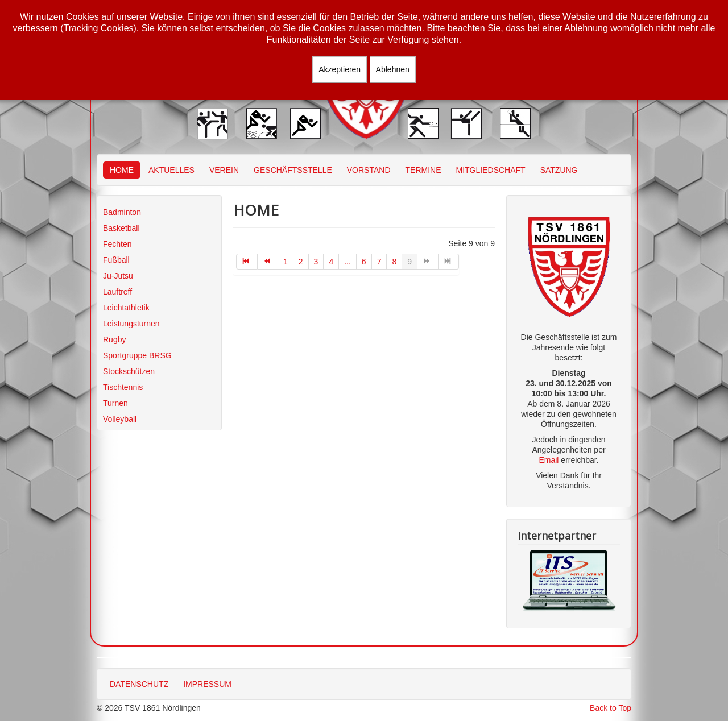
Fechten (117, 244)
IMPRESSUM (207, 684)
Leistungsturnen (131, 324)
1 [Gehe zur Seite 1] (286, 262)
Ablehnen (393, 69)
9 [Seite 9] (409, 262)
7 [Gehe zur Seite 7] (379, 262)
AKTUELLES (171, 170)
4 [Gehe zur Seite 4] (331, 262)
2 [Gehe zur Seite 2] (301, 262)
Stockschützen (129, 371)
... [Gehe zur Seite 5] (348, 262)
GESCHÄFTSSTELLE (293, 170)
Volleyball (120, 419)
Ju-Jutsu (118, 276)
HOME (122, 170)
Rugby (114, 339)
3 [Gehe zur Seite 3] (316, 262)
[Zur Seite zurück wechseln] (268, 262)
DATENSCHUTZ (139, 684)
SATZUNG (559, 170)
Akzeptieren (340, 69)
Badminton (122, 212)
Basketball (121, 228)
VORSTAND (369, 170)
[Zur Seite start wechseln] (247, 262)
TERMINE (423, 170)
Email (549, 460)
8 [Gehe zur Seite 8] (394, 262)
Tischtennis (123, 387)
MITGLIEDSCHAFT (491, 170)
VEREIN (224, 170)
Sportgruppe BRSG (137, 355)
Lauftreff (117, 292)
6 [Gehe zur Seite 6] (364, 262)
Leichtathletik (126, 308)
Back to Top (611, 708)
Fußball (116, 260)
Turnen (115, 403)
